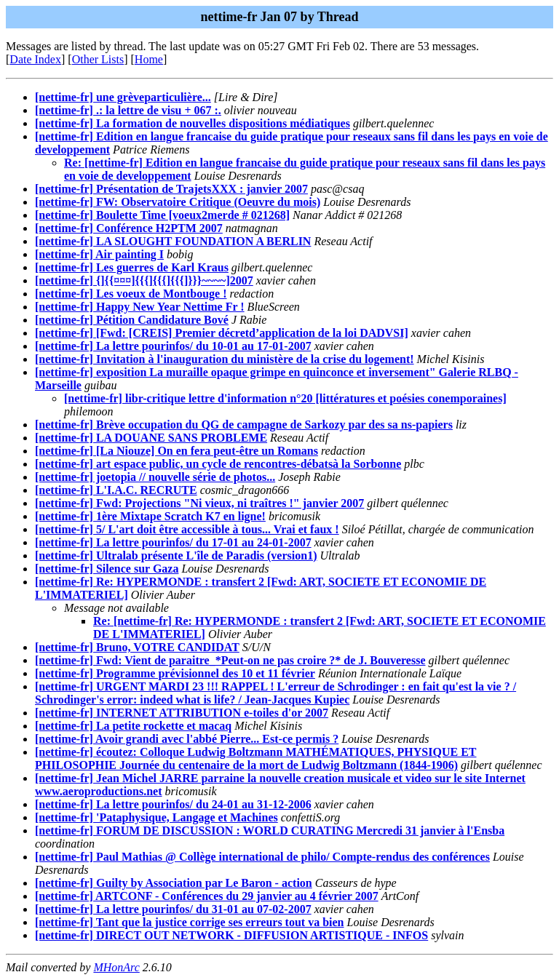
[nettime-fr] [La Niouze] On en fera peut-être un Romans (177, 451)
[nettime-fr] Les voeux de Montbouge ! (131, 294)
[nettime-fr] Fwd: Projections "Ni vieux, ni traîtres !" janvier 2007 (199, 503)
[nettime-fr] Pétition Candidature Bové (132, 320)
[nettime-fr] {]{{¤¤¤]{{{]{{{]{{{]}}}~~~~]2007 (144, 280)
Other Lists (98, 59)
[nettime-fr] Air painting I (99, 254)
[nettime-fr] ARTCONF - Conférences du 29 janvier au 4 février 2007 (207, 896)
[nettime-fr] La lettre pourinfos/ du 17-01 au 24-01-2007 (173, 542)
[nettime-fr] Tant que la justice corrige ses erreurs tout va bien (190, 922)
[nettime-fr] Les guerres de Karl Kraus (132, 267)
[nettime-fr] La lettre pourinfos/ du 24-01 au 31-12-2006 (173, 804)
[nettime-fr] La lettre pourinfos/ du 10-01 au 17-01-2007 (173, 346)
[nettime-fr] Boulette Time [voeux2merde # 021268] (162, 215)
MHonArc (116, 967)
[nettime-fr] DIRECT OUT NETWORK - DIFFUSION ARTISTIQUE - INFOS (231, 935)
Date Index (35, 59)
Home (149, 59)
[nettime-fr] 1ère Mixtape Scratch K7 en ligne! (150, 516)
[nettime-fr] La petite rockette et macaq (133, 726)
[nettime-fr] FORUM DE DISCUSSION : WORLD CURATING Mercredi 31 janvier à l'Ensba (270, 830)
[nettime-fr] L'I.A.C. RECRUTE (116, 490)
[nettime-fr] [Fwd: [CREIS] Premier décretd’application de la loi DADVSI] (222, 333)
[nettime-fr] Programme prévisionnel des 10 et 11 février (175, 673)
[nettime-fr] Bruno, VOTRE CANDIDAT (137, 647)
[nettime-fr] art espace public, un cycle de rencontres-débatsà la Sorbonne (218, 464)
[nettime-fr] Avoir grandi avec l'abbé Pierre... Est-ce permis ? (187, 739)
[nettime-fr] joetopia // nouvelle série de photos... (155, 477)
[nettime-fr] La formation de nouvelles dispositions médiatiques (193, 123)
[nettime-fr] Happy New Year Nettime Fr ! (140, 307)
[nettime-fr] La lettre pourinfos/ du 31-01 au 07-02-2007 (173, 909)
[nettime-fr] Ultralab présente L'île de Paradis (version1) (176, 555)
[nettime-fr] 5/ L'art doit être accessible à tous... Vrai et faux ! (187, 529)
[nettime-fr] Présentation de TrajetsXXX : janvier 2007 (171, 189)
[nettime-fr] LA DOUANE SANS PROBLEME (151, 438)
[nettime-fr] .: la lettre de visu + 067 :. (128, 110)
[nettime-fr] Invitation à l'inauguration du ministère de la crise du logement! (225, 359)
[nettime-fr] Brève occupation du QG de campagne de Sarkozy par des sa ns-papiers (244, 425)
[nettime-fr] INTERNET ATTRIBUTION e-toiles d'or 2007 (182, 713)
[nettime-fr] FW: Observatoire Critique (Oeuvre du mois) (178, 202)
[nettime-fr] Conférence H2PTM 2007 (129, 228)
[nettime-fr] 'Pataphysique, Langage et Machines (156, 817)
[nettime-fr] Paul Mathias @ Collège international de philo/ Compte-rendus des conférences (262, 857)
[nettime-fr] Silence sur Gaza (107, 569)
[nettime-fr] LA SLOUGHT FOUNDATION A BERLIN (173, 241)
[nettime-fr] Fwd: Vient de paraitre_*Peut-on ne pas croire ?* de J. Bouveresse (230, 660)
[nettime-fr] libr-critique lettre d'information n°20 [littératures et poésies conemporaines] (285, 398)
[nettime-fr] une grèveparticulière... (123, 97)
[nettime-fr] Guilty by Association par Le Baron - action (174, 883)
